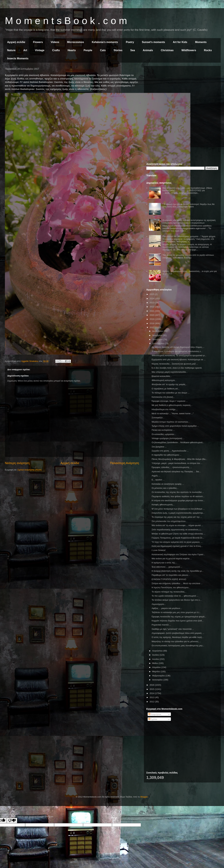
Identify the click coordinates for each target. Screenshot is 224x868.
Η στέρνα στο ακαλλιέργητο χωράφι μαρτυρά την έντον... (178, 500)
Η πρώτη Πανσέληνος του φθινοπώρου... (171, 587)
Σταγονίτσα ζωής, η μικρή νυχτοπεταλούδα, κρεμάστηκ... (178, 513)
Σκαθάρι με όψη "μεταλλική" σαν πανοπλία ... (173, 629)
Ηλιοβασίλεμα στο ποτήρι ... (165, 409)
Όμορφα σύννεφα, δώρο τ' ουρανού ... (170, 401)
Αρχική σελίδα (16, 42)
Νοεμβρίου (158, 335)
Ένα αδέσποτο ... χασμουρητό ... (167, 567)
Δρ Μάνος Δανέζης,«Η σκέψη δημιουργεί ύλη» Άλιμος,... (178, 347)
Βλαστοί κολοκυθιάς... (162, 376)
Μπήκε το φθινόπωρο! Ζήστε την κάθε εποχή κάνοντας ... (178, 534)
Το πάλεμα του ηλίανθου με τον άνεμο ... (170, 393)
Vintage (40, 50)
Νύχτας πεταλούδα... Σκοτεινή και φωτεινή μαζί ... (175, 364)
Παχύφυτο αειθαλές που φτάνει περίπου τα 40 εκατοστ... (178, 496)
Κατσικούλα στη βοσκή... (163, 397)
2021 (152, 311)
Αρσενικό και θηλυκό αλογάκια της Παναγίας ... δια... (176, 472)
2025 (152, 294)
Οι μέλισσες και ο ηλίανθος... (165, 488)
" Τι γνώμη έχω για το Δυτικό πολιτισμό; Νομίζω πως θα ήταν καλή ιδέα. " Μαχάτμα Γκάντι (188, 205)
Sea (133, 50)
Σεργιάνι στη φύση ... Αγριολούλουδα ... (170, 451)
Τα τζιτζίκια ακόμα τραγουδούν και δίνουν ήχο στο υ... (177, 600)
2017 (152, 327)
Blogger (144, 797)
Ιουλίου (156, 655)
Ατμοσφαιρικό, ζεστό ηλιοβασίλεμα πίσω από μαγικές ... (178, 633)
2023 (152, 303)
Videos (55, 42)
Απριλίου (157, 667)
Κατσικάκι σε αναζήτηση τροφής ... (168, 484)
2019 (152, 319)
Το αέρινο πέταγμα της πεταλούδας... (169, 592)
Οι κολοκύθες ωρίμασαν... (164, 434)
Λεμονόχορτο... (159, 604)
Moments (201, 42)
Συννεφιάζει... (158, 418)
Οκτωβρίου (158, 339)
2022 (152, 307)
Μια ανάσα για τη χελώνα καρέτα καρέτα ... (172, 559)
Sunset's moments (154, 42)
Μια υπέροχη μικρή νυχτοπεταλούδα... (170, 372)
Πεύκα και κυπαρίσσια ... (163, 430)
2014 (152, 693)
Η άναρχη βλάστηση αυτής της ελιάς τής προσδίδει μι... (177, 571)
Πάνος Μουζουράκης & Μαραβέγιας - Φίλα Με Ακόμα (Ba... (179, 459)
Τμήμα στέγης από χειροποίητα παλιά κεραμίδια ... (175, 426)
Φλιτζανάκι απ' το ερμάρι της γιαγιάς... (169, 384)
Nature (11, 50)
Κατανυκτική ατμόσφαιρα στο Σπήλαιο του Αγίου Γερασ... (178, 554)
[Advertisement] (182, 91)
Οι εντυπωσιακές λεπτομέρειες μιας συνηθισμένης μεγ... (178, 646)
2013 (152, 697)
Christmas (167, 50)
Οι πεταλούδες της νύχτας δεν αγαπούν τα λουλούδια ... (178, 492)
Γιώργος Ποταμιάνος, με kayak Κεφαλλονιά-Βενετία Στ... (178, 538)
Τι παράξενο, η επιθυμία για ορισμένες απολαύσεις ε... (177, 351)
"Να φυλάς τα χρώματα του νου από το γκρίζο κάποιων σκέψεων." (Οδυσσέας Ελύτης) (188, 256)
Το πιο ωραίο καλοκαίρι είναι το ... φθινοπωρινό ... (175, 596)
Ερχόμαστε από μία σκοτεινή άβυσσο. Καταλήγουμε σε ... (179, 360)
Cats (103, 50)
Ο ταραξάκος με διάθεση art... (165, 389)
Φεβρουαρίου (159, 676)
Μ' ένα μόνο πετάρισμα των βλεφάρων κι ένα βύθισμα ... (178, 509)
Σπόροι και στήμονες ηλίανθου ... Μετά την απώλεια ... (177, 583)
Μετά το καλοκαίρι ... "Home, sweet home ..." (173, 413)
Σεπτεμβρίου (159, 343)
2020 (152, 315)
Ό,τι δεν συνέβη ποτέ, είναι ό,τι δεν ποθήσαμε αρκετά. (177, 368)
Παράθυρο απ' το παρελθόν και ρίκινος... (171, 575)
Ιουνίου (156, 659)
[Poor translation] (12, 820)
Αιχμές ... (156, 476)
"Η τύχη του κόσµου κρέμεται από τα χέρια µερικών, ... (177, 542)
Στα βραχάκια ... (159, 447)
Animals (148, 50)
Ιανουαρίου (158, 680)
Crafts (56, 50)
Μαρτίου (156, 672)
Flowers (38, 42)
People (88, 50)
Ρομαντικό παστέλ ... (161, 625)
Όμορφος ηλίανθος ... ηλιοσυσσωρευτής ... (172, 467)
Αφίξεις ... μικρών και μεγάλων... (167, 608)
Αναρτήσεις (155, 714)
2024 (152, 299)
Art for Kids (180, 42)
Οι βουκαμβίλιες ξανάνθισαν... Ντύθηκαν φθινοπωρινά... (178, 442)
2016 (152, 685)
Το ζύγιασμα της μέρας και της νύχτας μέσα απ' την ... (177, 517)
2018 (152, 323)
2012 (152, 702)
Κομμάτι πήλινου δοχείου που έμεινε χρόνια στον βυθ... (177, 621)
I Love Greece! (159, 550)
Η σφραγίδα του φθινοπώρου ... (166, 455)
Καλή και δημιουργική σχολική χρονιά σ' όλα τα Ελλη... (177, 546)
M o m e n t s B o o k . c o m (66, 21)
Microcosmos (75, 42)
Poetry (130, 42)
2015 (152, 689)
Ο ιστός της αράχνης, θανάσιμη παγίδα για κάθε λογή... (177, 637)
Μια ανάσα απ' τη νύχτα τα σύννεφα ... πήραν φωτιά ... (177, 525)
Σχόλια (153, 719)
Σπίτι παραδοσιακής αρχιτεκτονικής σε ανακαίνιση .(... (177, 530)
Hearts (72, 50)
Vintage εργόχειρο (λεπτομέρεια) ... (168, 438)
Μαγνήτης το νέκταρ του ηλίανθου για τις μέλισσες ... (176, 641)
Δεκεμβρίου (158, 331)
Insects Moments (18, 58)
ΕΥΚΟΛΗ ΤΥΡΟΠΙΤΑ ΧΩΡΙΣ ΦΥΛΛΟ (169, 579)
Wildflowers (189, 50)
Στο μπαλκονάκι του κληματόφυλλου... (169, 521)
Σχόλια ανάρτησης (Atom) (30, 470)
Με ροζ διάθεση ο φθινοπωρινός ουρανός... (172, 405)
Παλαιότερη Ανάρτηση (125, 463)
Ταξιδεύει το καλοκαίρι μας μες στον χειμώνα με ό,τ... (176, 612)
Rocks (208, 50)
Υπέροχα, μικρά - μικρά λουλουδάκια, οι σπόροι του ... (177, 463)
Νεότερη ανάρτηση (17, 463)
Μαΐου (155, 663)
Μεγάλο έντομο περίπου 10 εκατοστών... (171, 422)
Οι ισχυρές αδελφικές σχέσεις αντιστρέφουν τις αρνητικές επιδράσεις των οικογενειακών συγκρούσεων (189, 221)
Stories (118, 50)
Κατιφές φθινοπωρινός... (163, 505)
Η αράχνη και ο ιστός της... (164, 563)
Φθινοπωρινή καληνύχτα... (164, 380)
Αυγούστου (158, 651)
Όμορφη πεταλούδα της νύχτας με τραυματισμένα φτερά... (179, 617)
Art (25, 50)
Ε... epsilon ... (158, 480)
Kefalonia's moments (105, 42)
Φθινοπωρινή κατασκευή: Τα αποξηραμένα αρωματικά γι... (179, 355)
